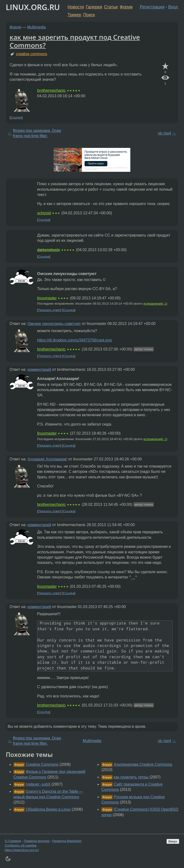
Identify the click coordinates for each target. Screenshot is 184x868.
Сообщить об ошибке (21, 845)
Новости (76, 7)
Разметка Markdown (67, 841)
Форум (126, 7)
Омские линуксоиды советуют (54, 324)
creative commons (32, 54)
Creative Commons (42, 764)
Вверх (173, 841)
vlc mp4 (164, 133)
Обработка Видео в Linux (48, 809)
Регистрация (152, 7)
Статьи (111, 7)
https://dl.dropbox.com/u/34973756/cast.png (74, 340)
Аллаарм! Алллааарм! (47, 459)
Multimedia (37, 27)
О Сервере (13, 841)
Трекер (74, 15)
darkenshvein (49, 250)
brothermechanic (51, 90)
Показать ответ (49, 310)
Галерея (94, 7)
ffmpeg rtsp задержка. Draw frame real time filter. (37, 133)
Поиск (89, 15)
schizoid (44, 213)
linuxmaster (47, 298)
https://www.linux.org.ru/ (22, 850)
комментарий (39, 369)
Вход (173, 7)
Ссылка (16, 117)
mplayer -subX (38, 784)
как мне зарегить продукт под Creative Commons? (75, 41)
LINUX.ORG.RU (33, 7)
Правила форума (37, 841)
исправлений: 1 (155, 304)
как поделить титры (131, 777)
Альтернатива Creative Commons (143, 764)
